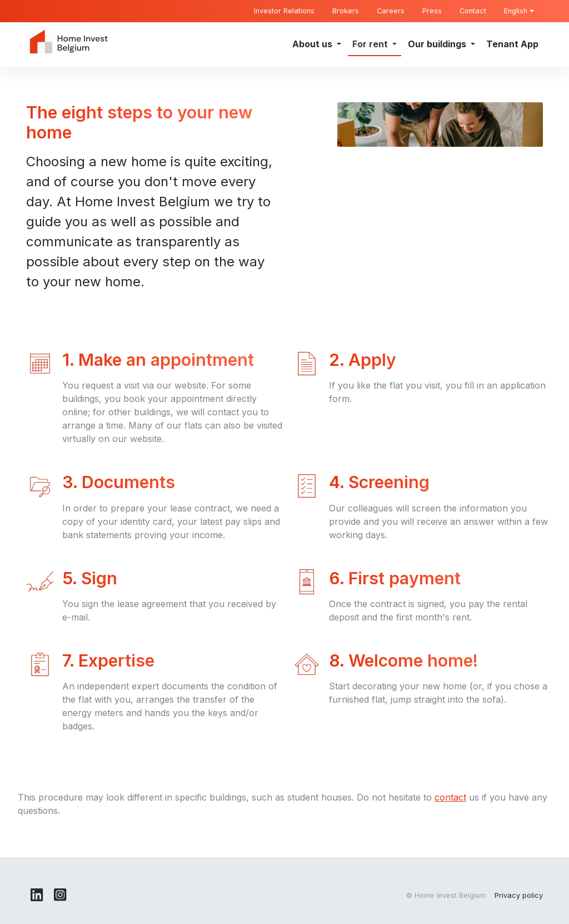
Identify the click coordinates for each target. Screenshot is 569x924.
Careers (391, 11)
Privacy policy (519, 895)
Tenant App (512, 44)
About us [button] (313, 44)
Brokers (346, 11)
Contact (473, 11)
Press (432, 11)
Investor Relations (284, 11)
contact (450, 797)
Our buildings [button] (438, 44)
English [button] (519, 11)
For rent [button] (371, 44)
